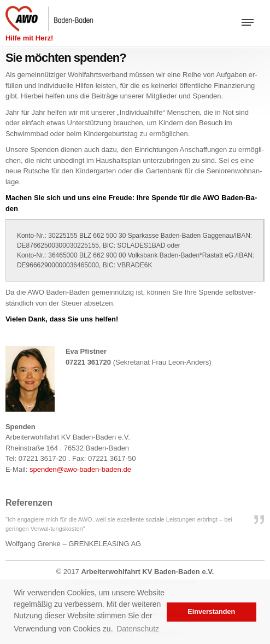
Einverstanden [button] (211, 612)
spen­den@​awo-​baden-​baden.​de (80, 469)
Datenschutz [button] (138, 629)
